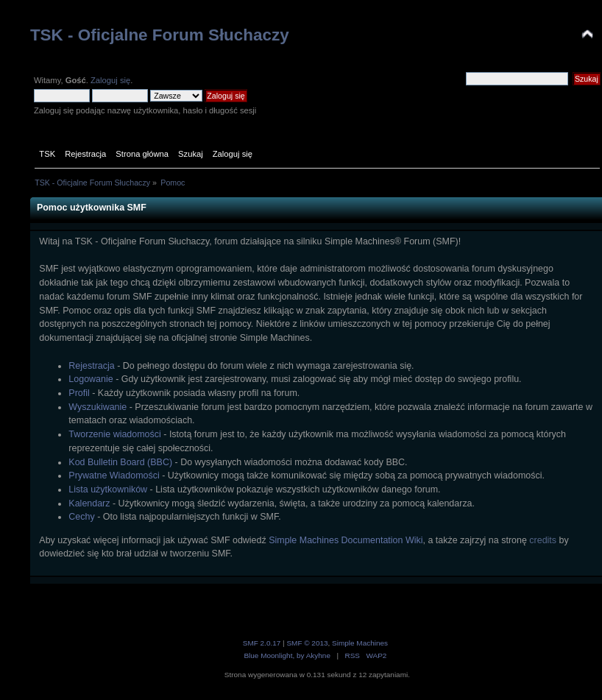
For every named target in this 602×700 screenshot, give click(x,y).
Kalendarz (89, 503)
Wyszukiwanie (98, 407)
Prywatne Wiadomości (114, 475)
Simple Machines (360, 643)
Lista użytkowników (108, 489)
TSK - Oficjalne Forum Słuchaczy (160, 35)
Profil (79, 393)
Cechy (81, 517)
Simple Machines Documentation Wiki (346, 540)
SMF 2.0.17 (262, 643)
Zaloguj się (110, 80)
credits (543, 540)
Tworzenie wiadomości (114, 434)
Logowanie (91, 379)
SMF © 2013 (307, 643)
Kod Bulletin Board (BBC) (120, 462)
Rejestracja (91, 366)
